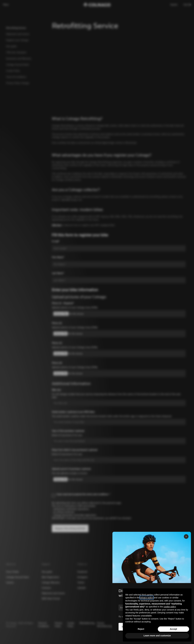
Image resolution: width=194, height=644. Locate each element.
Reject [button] (141, 629)
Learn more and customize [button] (157, 636)
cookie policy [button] (170, 607)
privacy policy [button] (147, 598)
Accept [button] (174, 629)
